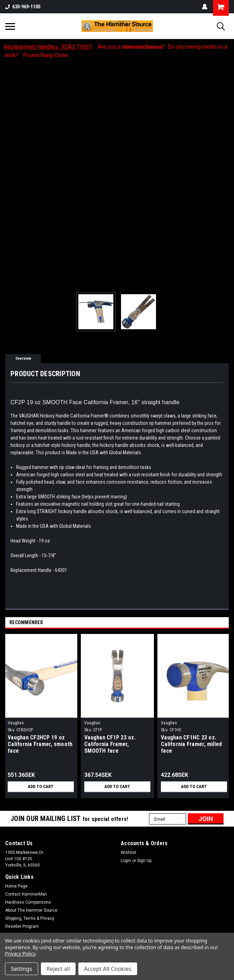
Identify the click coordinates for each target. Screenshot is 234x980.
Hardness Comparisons (28, 902)
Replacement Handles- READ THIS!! (48, 47)
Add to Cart (41, 787)
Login (126, 861)
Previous (215, 623)
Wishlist (129, 853)
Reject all (58, 969)
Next (225, 623)
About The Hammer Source (31, 910)
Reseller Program (22, 926)
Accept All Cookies (108, 969)
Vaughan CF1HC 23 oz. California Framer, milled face (191, 744)
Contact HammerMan (26, 894)
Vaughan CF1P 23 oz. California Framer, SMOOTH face (110, 744)
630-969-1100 (23, 7)
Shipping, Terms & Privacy (30, 918)
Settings (22, 969)
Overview (23, 358)
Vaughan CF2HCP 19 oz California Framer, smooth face (40, 744)
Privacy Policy (20, 954)
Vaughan (16, 723)
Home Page (16, 886)
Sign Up (144, 861)
